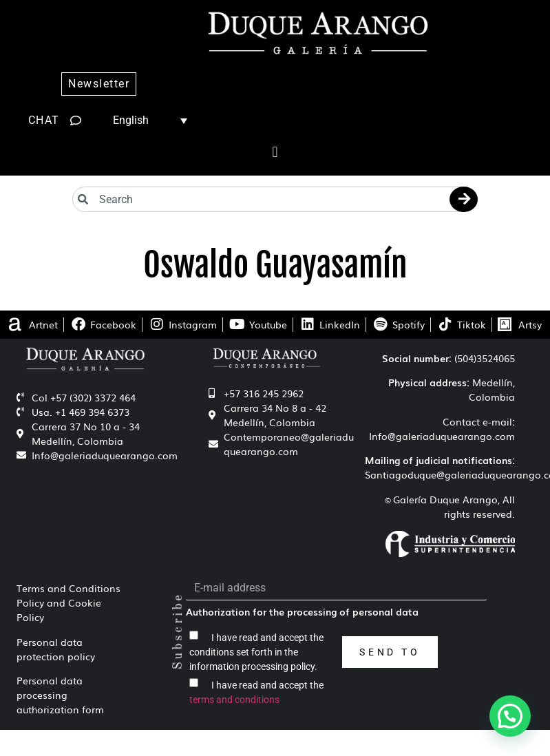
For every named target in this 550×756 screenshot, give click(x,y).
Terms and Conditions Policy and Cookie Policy (68, 602)
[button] (275, 153)
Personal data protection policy (56, 649)
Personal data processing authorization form (60, 695)
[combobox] (275, 199)
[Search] (464, 199)
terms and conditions (234, 699)
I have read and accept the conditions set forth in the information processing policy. (256, 651)
